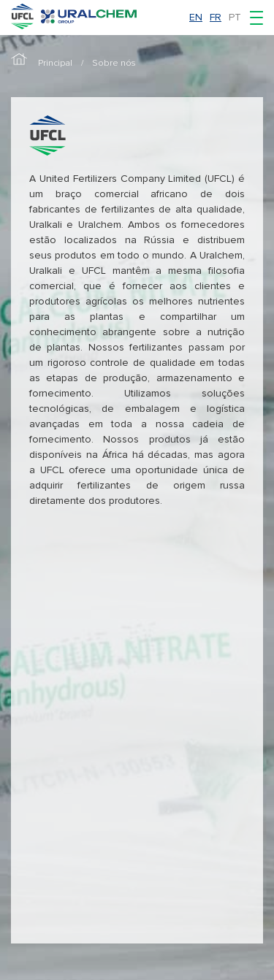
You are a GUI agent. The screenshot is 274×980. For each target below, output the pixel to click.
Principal (55, 63)
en (196, 17)
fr (216, 17)
